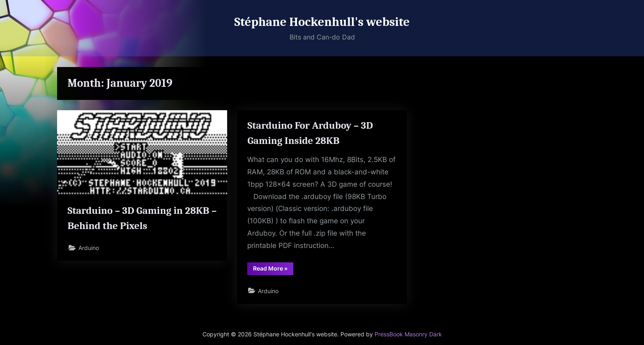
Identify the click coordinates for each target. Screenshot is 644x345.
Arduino (89, 248)
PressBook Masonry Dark (408, 334)
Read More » (273, 270)
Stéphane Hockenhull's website (322, 22)
